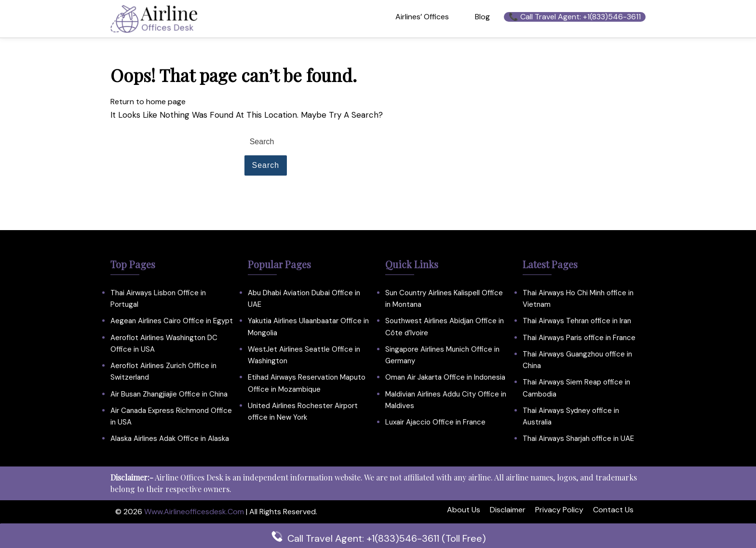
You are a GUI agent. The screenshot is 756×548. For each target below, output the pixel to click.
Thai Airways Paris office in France (579, 338)
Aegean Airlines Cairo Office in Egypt (172, 321)
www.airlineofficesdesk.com (194, 512)
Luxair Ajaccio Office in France (435, 422)
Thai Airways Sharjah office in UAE (578, 438)
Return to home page (148, 102)
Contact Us (613, 510)
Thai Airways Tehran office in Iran (577, 321)
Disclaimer (508, 510)
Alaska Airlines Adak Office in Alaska (170, 438)
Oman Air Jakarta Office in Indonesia (445, 377)
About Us (464, 510)
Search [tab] (266, 165)
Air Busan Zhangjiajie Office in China (169, 394)
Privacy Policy (559, 510)
